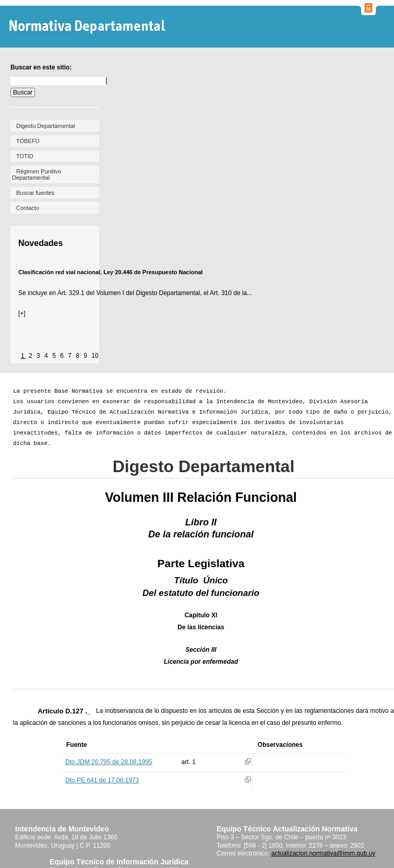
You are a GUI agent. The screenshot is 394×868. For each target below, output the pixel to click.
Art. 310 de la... (231, 293)
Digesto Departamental (46, 126)
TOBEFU (28, 141)
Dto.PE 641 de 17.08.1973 (102, 780)
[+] (22, 313)
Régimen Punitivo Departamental (37, 174)
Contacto (28, 208)
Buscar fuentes (35, 193)
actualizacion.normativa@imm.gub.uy (324, 853)
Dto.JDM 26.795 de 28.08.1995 (109, 762)
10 (95, 356)
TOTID (25, 156)
